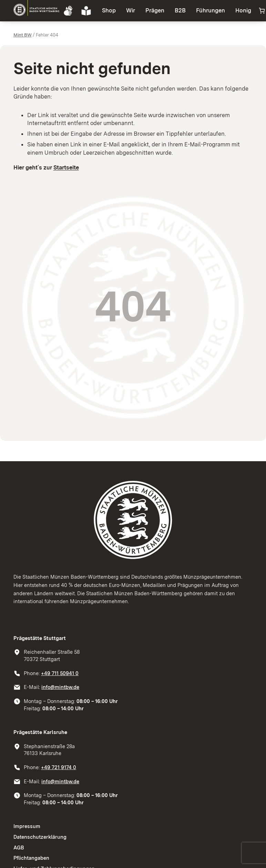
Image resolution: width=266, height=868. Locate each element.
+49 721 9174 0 (59, 767)
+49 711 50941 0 (60, 673)
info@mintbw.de (60, 687)
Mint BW (23, 35)
